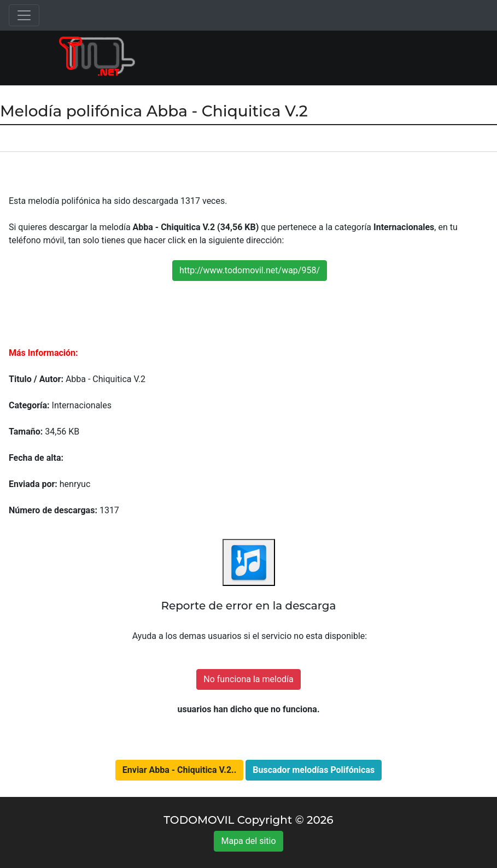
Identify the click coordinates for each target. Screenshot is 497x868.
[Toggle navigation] (24, 15)
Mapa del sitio (248, 841)
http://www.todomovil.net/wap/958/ (250, 270)
